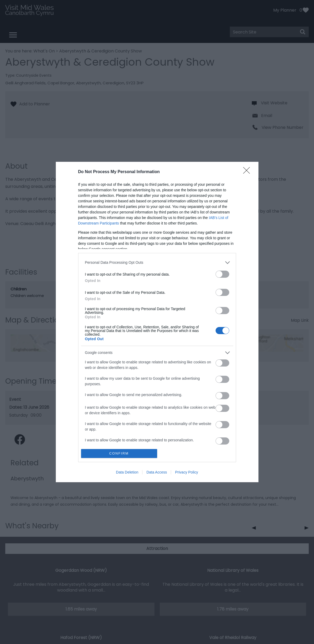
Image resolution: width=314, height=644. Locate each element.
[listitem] (157, 263)
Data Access (157, 472)
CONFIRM (119, 454)
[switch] (222, 274)
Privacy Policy (186, 472)
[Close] (248, 172)
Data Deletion (127, 472)
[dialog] (157, 322)
